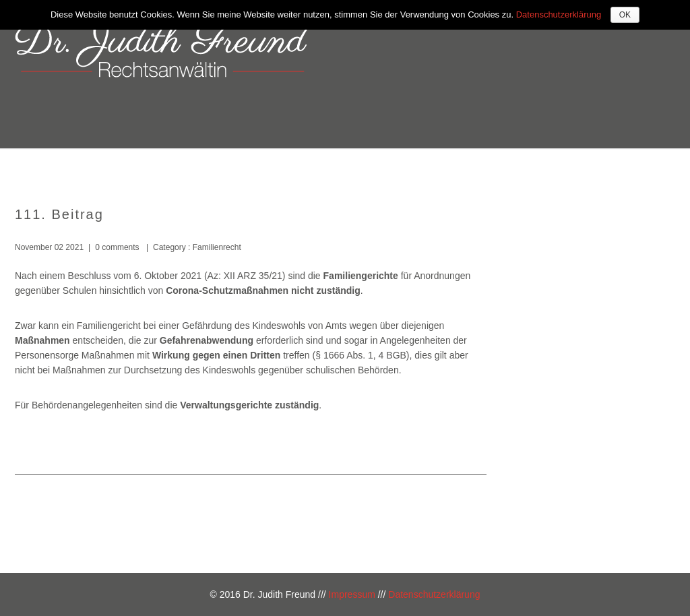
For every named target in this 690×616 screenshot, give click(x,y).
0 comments (117, 247)
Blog (643, 167)
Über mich (350, 167)
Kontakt (584, 167)
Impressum (352, 594)
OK (625, 15)
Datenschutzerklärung (434, 594)
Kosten (519, 167)
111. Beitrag (59, 214)
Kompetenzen (438, 167)
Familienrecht (215, 247)
